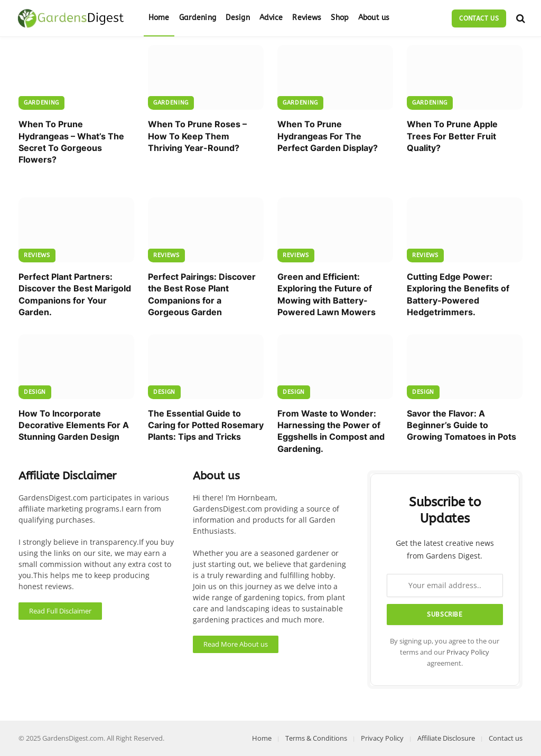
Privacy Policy (468, 652)
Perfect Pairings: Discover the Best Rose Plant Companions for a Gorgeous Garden (202, 294)
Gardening (198, 18)
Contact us (479, 18)
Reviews (307, 18)
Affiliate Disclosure (446, 738)
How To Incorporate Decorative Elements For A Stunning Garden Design (74, 425)
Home (159, 18)
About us (374, 18)
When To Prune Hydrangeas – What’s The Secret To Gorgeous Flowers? (71, 142)
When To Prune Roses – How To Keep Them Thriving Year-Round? (197, 136)
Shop (340, 18)
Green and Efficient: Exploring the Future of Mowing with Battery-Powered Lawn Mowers (327, 294)
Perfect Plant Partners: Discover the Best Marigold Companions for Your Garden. (75, 294)
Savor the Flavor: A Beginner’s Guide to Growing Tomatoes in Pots (461, 425)
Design (238, 18)
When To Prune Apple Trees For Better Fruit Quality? (452, 136)
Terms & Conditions (316, 738)
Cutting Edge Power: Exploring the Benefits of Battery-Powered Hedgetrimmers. (458, 294)
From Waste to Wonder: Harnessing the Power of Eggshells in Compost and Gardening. (331, 431)
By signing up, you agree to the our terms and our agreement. (445, 653)
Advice (271, 18)
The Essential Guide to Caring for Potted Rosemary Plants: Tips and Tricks (206, 425)
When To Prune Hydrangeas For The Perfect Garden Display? (328, 136)
